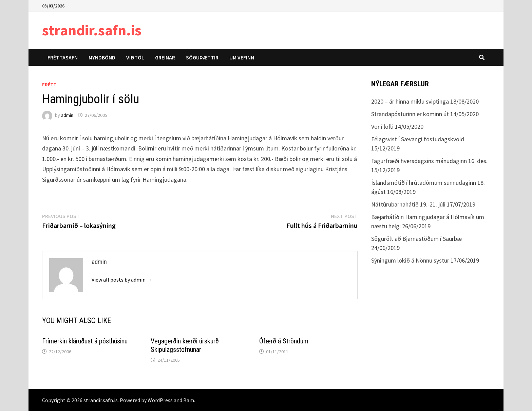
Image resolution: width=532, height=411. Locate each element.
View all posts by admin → (122, 280)
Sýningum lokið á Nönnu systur (410, 260)
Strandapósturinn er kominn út (410, 114)
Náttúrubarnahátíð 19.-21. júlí (408, 204)
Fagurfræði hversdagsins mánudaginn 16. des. (429, 161)
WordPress (160, 400)
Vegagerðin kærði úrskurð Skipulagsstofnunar (185, 345)
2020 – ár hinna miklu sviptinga (410, 101)
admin (67, 115)
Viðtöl (135, 57)
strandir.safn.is (92, 30)
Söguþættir (202, 57)
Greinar (165, 57)
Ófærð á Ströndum (284, 341)
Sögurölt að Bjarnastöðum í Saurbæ (416, 239)
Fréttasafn (63, 57)
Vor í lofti (382, 127)
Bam (189, 400)
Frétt (49, 85)
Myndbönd (102, 57)
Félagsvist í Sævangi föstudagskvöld (418, 139)
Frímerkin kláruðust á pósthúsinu (85, 341)
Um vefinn (242, 57)
